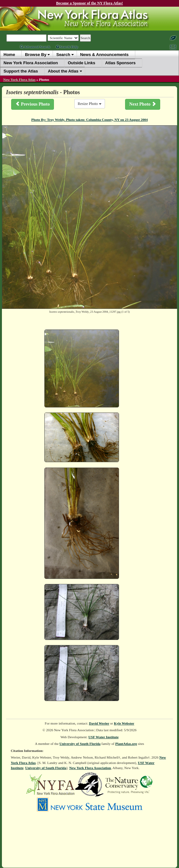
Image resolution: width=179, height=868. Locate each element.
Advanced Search (35, 47)
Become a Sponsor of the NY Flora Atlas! (90, 3)
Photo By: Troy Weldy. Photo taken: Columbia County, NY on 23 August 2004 (89, 120)
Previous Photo (33, 104)
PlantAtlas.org (126, 744)
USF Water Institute (104, 737)
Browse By (36, 55)
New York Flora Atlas (19, 80)
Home (9, 55)
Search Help (67, 47)
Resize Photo (90, 104)
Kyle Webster (124, 723)
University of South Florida (80, 744)
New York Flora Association (90, 768)
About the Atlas (63, 71)
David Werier (99, 723)
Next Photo (143, 104)
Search (63, 55)
